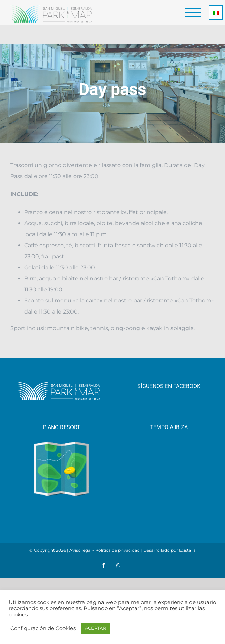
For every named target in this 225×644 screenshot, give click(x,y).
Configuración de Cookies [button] (43, 628)
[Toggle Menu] (193, 12)
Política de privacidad (118, 550)
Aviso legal (80, 550)
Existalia (187, 550)
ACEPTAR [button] (95, 628)
